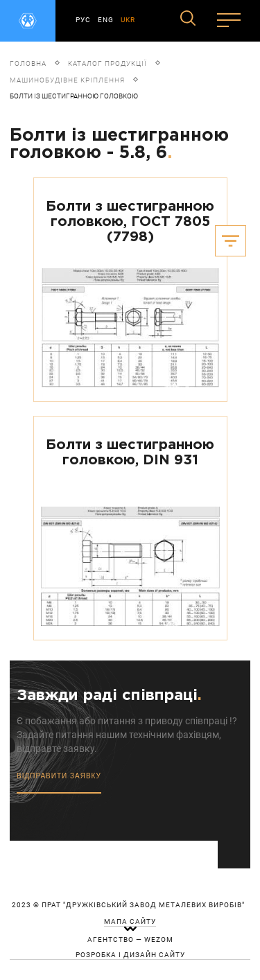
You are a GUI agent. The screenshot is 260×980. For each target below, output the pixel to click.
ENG (106, 20)
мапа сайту (130, 922)
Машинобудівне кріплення (67, 80)
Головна (28, 63)
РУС (83, 20)
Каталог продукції (107, 63)
